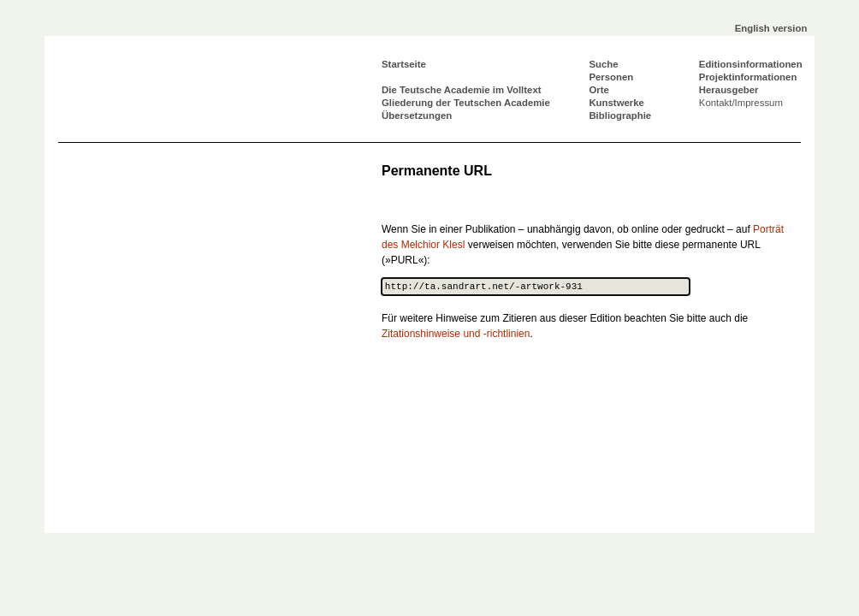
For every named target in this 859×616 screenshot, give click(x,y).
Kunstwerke (616, 103)
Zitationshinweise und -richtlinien (456, 334)
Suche (603, 64)
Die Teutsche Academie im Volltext (462, 90)
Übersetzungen (417, 115)
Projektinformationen (748, 77)
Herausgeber (729, 90)
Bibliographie (620, 115)
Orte (598, 90)
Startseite (404, 64)
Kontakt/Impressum (741, 103)
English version (771, 28)
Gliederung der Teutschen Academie (466, 103)
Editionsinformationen (751, 64)
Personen (611, 77)
